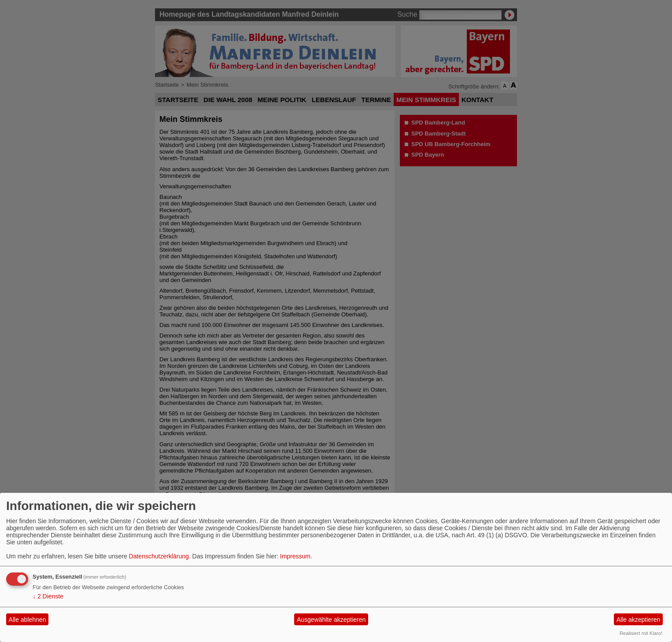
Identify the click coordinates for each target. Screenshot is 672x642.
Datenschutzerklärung (159, 556)
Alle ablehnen (28, 620)
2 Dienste (48, 596)
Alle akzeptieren (639, 620)
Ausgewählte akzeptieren (331, 620)
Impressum (295, 556)
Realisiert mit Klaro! (641, 633)
